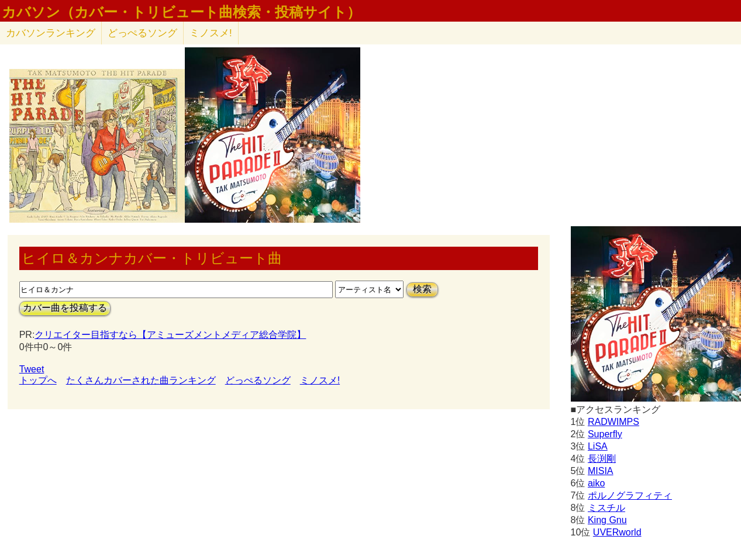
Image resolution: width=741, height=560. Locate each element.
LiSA (598, 446)
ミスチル (606, 508)
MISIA (601, 471)
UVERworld (617, 532)
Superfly (605, 434)
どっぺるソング (142, 33)
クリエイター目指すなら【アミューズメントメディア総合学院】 (170, 335)
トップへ (38, 380)
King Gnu (607, 520)
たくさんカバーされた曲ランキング (141, 380)
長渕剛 (602, 459)
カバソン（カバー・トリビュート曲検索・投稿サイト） (181, 12)
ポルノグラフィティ (630, 495)
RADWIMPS (614, 422)
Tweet (32, 369)
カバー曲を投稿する (65, 308)
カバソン (51, 33)
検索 (422, 289)
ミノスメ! (211, 33)
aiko (596, 483)
